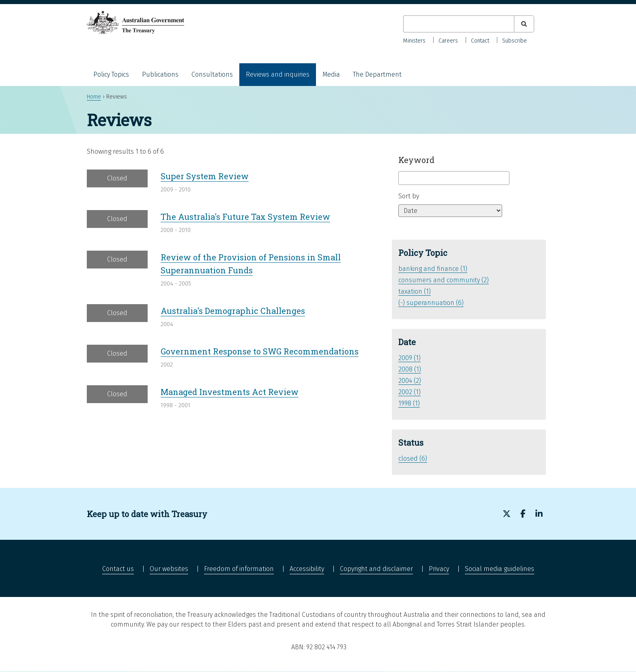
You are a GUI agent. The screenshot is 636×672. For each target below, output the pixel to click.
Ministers (414, 41)
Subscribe (515, 41)
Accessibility (307, 569)
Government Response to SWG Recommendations (260, 351)
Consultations (212, 74)
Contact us (118, 569)
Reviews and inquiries (278, 74)
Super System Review (205, 176)
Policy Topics (111, 74)
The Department (377, 74)
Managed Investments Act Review (230, 392)
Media (331, 74)
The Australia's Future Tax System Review (245, 217)
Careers (448, 41)
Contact (480, 41)
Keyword (416, 160)
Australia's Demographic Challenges (233, 311)
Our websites (169, 569)
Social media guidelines (500, 569)
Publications (160, 74)
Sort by (409, 196)
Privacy (439, 569)
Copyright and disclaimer (376, 569)
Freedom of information (239, 569)
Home (94, 97)
